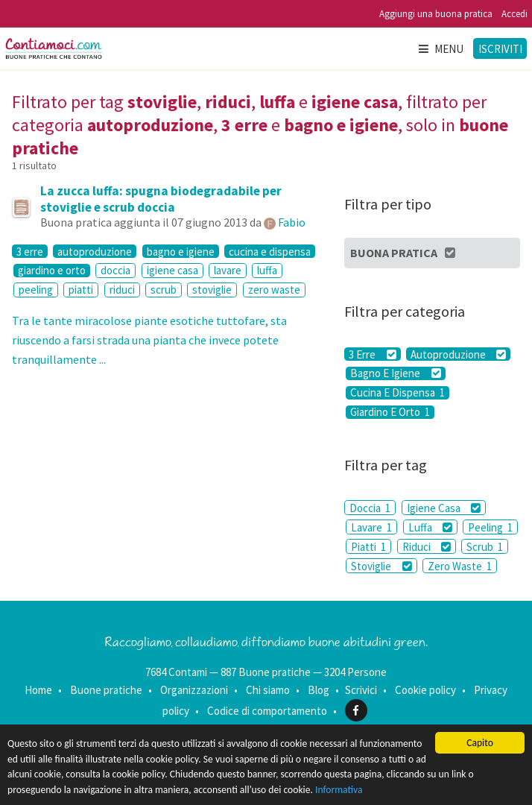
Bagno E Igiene (395, 373)
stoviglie (212, 290)
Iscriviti (500, 49)
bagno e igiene (181, 251)
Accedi (514, 14)
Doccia (370, 508)
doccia (115, 270)
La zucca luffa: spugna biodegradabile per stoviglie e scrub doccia (161, 199)
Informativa (339, 790)
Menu (440, 49)
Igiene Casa (444, 508)
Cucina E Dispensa (398, 393)
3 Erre (372, 354)
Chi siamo (268, 690)
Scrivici (361, 690)
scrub (164, 290)
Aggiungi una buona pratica (436, 14)
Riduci (427, 547)
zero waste (274, 290)
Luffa (430, 527)
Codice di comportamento (267, 711)
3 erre (30, 251)
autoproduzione (95, 251)
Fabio (292, 222)
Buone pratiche (106, 690)
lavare (228, 270)
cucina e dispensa (270, 251)
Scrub (485, 547)
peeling (36, 290)
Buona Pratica (403, 253)
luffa (267, 270)
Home (38, 690)
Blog (319, 690)
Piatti (368, 547)
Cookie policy (425, 690)
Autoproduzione (458, 354)
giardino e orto (52, 271)
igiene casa (172, 270)
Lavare (371, 527)
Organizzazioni (194, 690)
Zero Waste (460, 566)
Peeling (490, 527)
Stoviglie (381, 566)
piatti (81, 290)
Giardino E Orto (390, 412)
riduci (122, 290)
